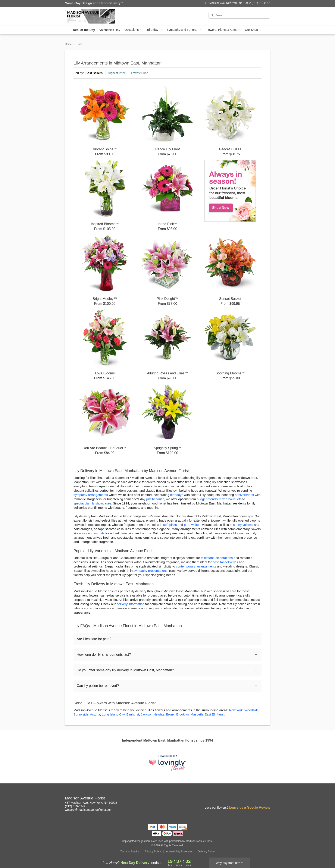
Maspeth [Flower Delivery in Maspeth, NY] (197, 714)
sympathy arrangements (91, 495)
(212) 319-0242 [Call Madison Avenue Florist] (75, 806)
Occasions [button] (134, 30)
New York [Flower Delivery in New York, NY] (236, 710)
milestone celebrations (217, 558)
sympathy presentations (150, 571)
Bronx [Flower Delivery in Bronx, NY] (170, 714)
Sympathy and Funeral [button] (184, 30)
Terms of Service (130, 852)
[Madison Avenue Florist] (96, 16)
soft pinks (170, 525)
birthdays (177, 495)
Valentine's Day (110, 30)
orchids (99, 533)
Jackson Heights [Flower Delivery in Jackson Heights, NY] (153, 714)
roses (83, 533)
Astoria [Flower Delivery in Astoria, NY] (95, 714)
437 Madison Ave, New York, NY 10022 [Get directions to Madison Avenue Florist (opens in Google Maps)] (91, 803)
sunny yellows (243, 525)
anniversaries (244, 495)
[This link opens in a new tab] (167, 763)
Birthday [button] (155, 30)
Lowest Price (140, 73)
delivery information (131, 604)
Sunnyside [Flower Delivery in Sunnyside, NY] (81, 714)
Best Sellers (94, 73)
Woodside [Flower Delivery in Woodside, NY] (251, 710)
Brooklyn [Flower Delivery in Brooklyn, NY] (182, 714)
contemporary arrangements (196, 566)
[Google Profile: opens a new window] (258, 799)
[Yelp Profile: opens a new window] (267, 799)
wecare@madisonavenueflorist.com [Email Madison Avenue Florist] (89, 810)
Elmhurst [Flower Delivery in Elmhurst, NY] (133, 714)
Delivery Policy (206, 852)
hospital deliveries (225, 562)
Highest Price (117, 73)
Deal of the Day (84, 30)
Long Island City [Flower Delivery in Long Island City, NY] (113, 714)
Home (68, 44)
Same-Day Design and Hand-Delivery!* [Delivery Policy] (94, 3)
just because (155, 499)
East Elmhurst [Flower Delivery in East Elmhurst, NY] (214, 714)
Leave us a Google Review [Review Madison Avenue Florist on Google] (250, 807)
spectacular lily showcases (92, 503)
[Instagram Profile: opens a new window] (248, 799)
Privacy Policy (153, 852)
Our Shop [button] (253, 30)
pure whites (192, 525)
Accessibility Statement (179, 852)
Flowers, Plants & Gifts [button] (223, 30)
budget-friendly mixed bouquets (219, 499)
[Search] (239, 15)
